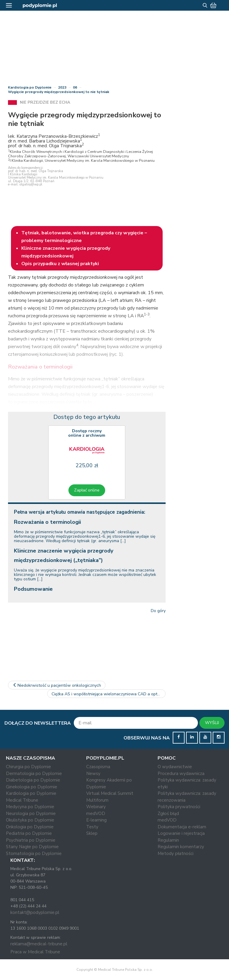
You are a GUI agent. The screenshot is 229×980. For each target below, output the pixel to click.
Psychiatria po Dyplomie (31, 840)
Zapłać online (87, 490)
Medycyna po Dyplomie (30, 807)
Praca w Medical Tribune (35, 952)
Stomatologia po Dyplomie (34, 854)
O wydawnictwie (175, 767)
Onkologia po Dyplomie (30, 827)
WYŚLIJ (212, 723)
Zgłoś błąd (168, 814)
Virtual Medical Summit (110, 793)
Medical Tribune (22, 800)
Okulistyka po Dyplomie (30, 820)
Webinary (96, 807)
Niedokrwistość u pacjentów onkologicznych (57, 685)
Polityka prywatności (179, 807)
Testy (92, 827)
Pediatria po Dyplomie (29, 833)
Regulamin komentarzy (181, 847)
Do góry (158, 611)
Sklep (92, 833)
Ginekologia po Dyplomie (32, 787)
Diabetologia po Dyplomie (33, 780)
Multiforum (97, 800)
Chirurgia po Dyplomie (28, 767)
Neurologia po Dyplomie (31, 814)
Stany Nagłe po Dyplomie (32, 847)
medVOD (96, 814)
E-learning (96, 820)
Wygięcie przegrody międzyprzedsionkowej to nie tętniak (59, 92)
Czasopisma (98, 767)
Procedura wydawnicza (181, 774)
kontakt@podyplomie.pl (35, 912)
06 (75, 87)
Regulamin (168, 840)
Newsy (93, 774)
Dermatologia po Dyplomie (34, 774)
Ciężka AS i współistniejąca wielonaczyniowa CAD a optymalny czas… (109, 694)
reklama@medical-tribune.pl (39, 944)
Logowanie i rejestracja (181, 833)
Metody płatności (176, 854)
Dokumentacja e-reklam (182, 827)
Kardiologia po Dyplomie (30, 87)
